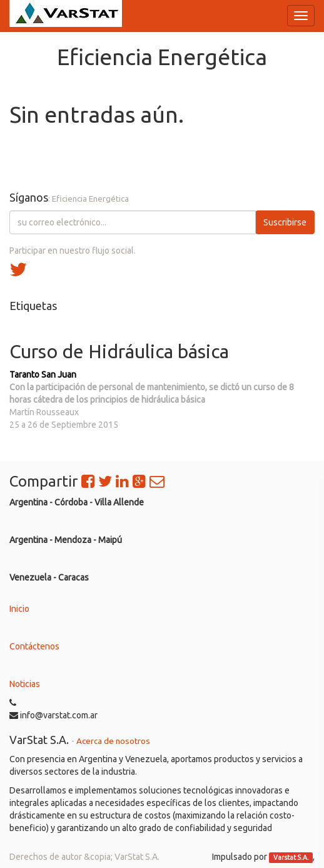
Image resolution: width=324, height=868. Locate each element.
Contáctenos (34, 646)
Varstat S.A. (291, 857)
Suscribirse (285, 222)
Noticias (25, 684)
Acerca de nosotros (113, 741)
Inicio (19, 609)
